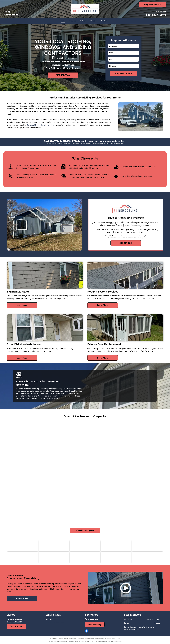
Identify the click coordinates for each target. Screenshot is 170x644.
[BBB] (116, 546)
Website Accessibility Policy (113, 639)
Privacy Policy (53, 639)
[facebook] (87, 631)
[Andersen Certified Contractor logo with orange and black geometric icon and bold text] (23, 546)
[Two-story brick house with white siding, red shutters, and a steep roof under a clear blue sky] (85, 505)
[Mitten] (85, 546)
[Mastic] (54, 546)
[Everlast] (54, 557)
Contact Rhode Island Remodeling (41, 125)
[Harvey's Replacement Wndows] (116, 557)
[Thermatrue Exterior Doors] (85, 557)
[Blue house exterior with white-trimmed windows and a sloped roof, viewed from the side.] (33, 492)
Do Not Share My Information (68, 639)
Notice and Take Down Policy (96, 639)
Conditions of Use (82, 639)
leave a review (66, 396)
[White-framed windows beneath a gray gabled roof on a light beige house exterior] (85, 453)
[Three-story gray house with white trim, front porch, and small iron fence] (137, 492)
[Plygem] (23, 557)
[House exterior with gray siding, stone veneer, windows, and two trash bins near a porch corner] (137, 441)
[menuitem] (63, 21)
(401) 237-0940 (156, 15)
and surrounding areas (55, 622)
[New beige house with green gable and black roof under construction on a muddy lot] (33, 441)
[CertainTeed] (147, 546)
